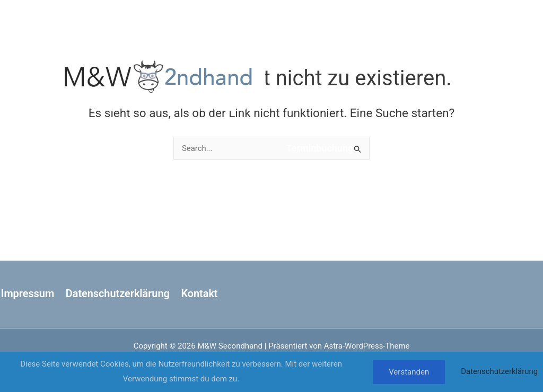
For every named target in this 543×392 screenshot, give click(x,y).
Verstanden (408, 372)
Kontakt (198, 294)
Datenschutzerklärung (117, 294)
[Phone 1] (480, 100)
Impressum (27, 294)
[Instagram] (477, 70)
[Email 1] (460, 100)
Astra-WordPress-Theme (367, 346)
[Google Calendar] (460, 85)
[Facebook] (457, 70)
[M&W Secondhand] (159, 75)
